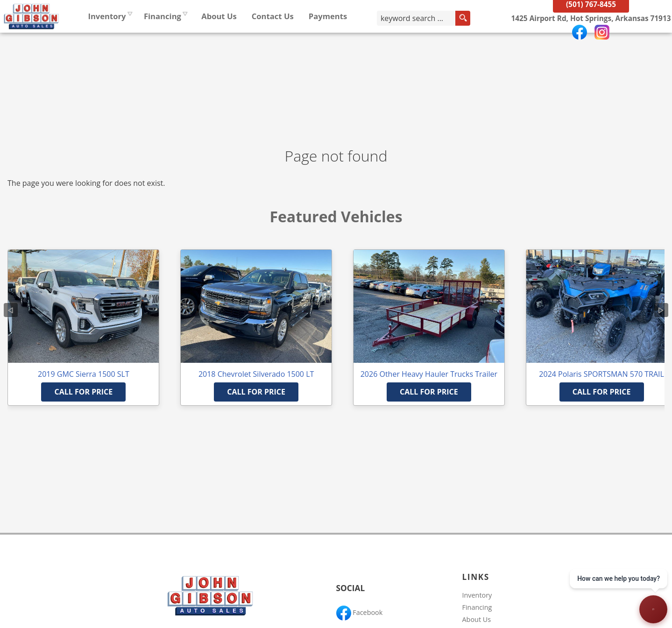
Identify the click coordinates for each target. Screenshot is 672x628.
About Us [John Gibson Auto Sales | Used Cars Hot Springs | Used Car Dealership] (276, 39)
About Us (477, 619)
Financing (477, 607)
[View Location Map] (585, 42)
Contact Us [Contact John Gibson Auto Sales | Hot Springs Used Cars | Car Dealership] (329, 39)
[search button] (481, 42)
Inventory (164, 39)
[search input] (442, 42)
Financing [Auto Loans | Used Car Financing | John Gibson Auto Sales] (219, 39)
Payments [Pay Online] (385, 39)
